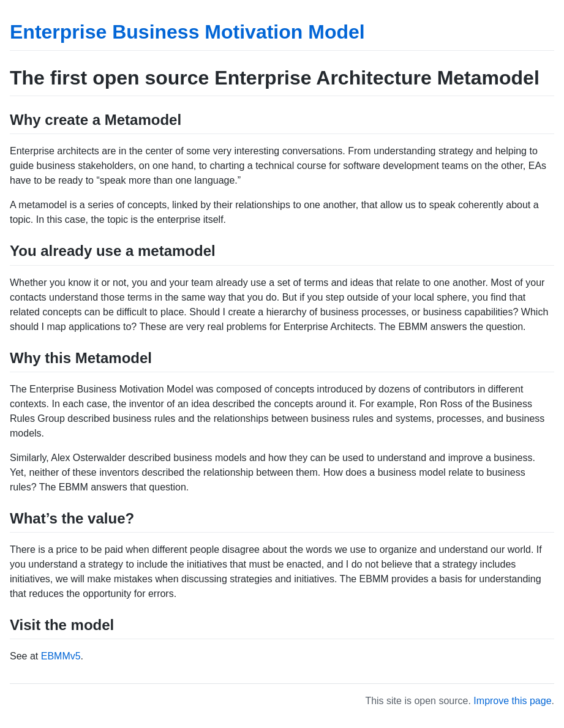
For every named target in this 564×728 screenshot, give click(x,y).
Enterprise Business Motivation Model (187, 32)
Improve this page (512, 701)
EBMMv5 (61, 656)
